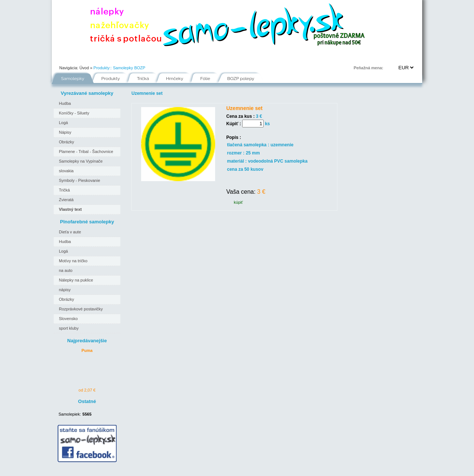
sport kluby (69, 328)
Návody (177, 57)
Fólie (207, 57)
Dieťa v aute (70, 232)
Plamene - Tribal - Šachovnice (86, 152)
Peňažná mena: (368, 68)
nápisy (65, 290)
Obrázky (66, 142)
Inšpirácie (239, 57)
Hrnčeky (175, 79)
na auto (66, 270)
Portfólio (96, 57)
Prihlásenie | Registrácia (392, 57)
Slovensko (68, 319)
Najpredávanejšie (87, 341)
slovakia (66, 171)
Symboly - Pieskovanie (79, 180)
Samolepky (73, 79)
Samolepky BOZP (129, 68)
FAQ (271, 57)
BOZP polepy (241, 79)
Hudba (65, 103)
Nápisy (65, 132)
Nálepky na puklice (76, 280)
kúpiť (238, 202)
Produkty (111, 79)
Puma (87, 350)
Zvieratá (66, 200)
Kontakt (301, 57)
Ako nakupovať (137, 57)
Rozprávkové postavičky (81, 309)
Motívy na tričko (73, 261)
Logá (63, 123)
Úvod (65, 57)
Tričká (143, 79)
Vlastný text (70, 209)
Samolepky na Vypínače (81, 161)
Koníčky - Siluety (74, 113)
